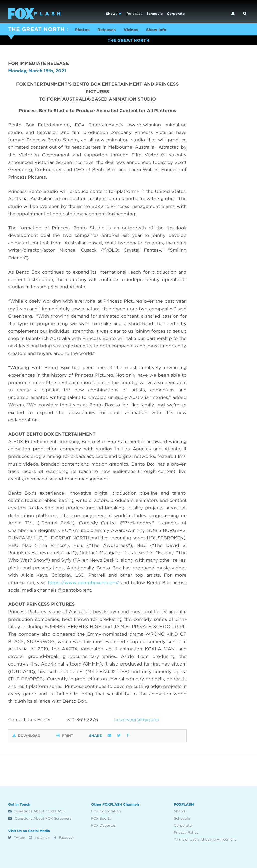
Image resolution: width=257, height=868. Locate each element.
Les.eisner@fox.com (137, 719)
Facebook (64, 837)
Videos (131, 30)
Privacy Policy (186, 832)
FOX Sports (101, 818)
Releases (134, 14)
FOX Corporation (106, 811)
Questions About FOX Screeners (40, 818)
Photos (82, 30)
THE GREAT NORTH (37, 29)
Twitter (17, 837)
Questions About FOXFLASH (37, 811)
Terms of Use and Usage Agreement (205, 839)
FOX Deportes (103, 825)
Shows (114, 14)
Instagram (40, 837)
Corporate (176, 14)
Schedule (155, 14)
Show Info (156, 30)
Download (26, 736)
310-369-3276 (83, 719)
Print (65, 736)
